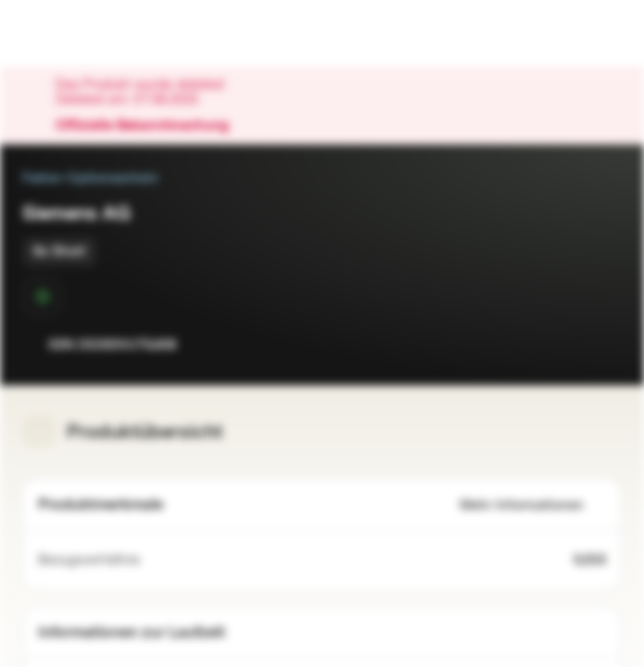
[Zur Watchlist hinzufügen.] (566, 345)
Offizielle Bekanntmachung (152, 126)
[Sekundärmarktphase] (43, 296)
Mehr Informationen (533, 505)
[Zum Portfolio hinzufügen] (603, 345)
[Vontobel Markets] (73, 33)
